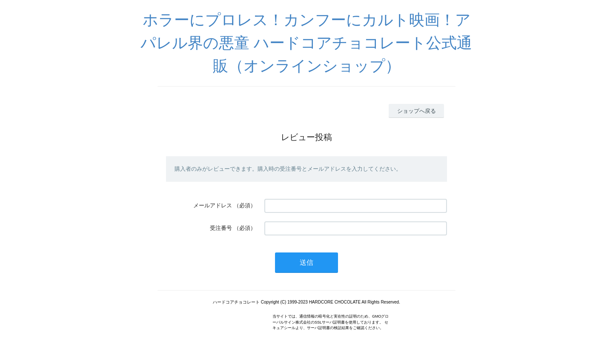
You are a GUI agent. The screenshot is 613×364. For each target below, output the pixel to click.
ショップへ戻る (417, 111)
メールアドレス (213, 205)
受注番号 (221, 228)
